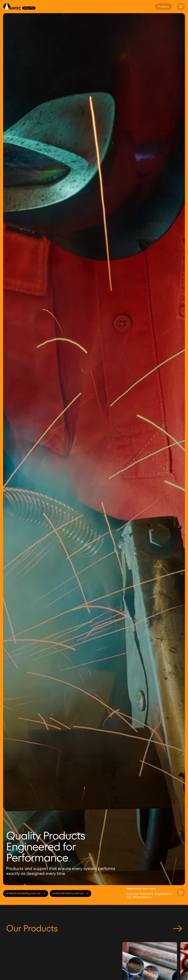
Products (163, 7)
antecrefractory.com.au (70, 893)
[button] (11, 449)
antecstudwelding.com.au (26, 893)
